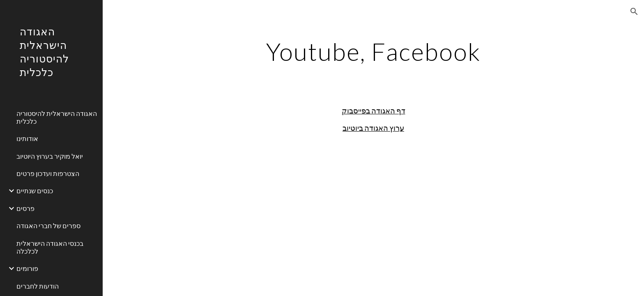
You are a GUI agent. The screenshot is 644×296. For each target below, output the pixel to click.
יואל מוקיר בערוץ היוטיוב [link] (50, 156)
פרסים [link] (25, 208)
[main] (373, 51)
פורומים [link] (27, 268)
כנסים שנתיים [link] (35, 191)
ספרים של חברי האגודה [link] (48, 225)
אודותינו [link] (27, 138)
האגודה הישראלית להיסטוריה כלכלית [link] (57, 117)
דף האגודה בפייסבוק (374, 111)
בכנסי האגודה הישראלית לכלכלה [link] (50, 247)
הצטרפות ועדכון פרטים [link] (48, 173)
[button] (634, 12)
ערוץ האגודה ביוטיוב (373, 128)
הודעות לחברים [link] (38, 286)
